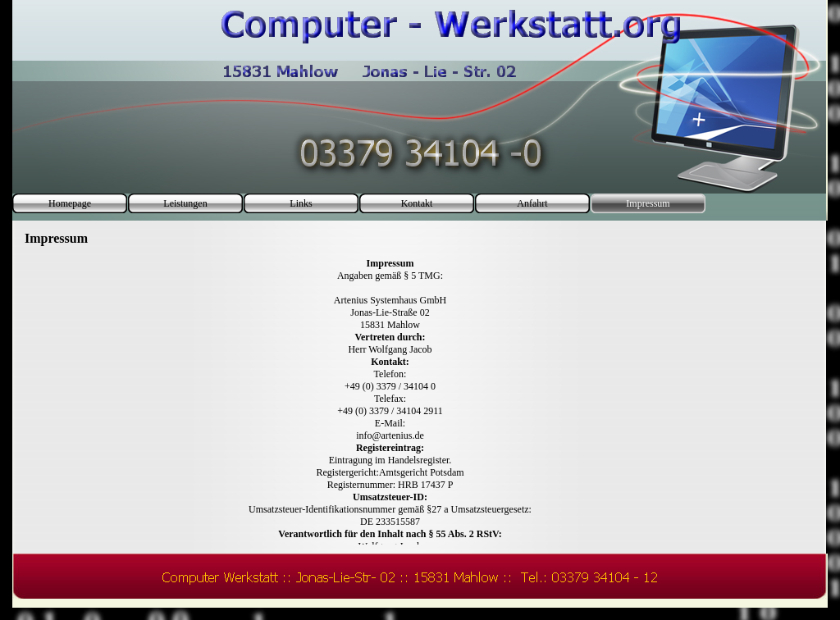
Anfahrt (532, 203)
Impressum (648, 203)
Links (301, 203)
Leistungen (185, 203)
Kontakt (417, 203)
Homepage (70, 203)
